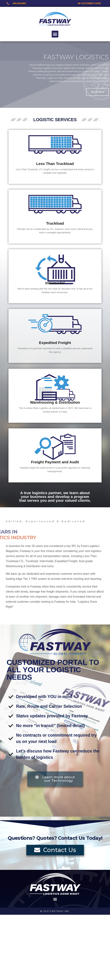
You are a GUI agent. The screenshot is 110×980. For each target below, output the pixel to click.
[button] (55, 34)
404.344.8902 (19, 3)
